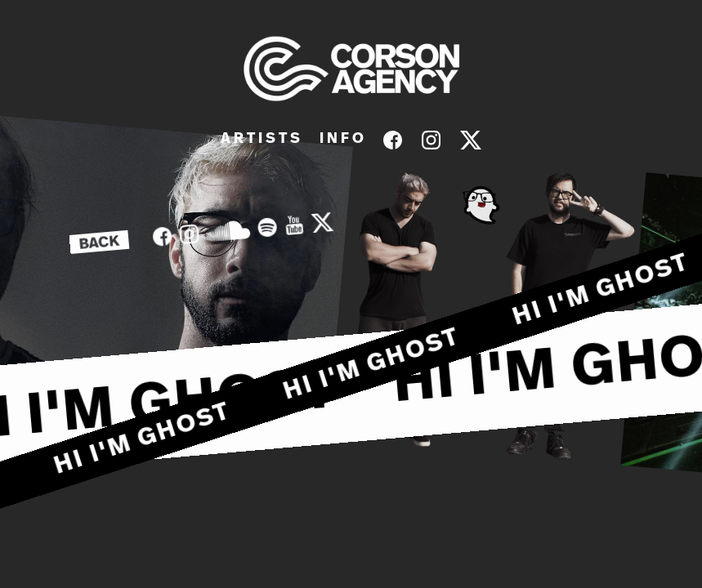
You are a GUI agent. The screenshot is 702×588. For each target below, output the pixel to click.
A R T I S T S (260, 139)
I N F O (342, 139)
